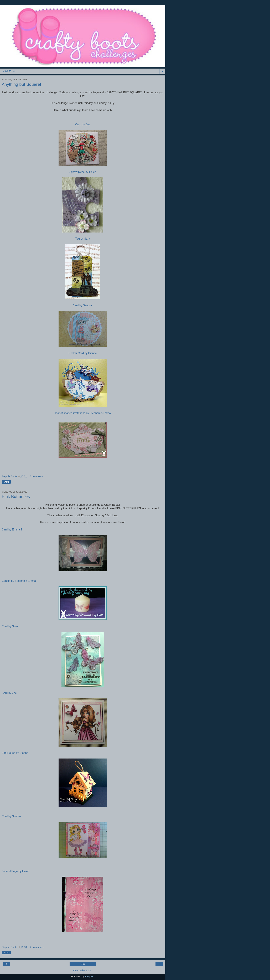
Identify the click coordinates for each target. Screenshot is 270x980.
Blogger (89, 977)
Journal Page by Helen (15, 871)
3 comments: (37, 476)
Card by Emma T (12, 530)
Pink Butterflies (16, 496)
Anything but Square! (21, 84)
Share (6, 482)
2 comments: (37, 947)
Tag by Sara (83, 239)
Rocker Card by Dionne (83, 353)
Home (83, 964)
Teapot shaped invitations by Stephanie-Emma (83, 413)
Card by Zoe (83, 124)
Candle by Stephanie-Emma (19, 581)
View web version (83, 971)
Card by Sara (10, 626)
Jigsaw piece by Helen (83, 172)
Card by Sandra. (83, 305)
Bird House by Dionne (15, 753)
